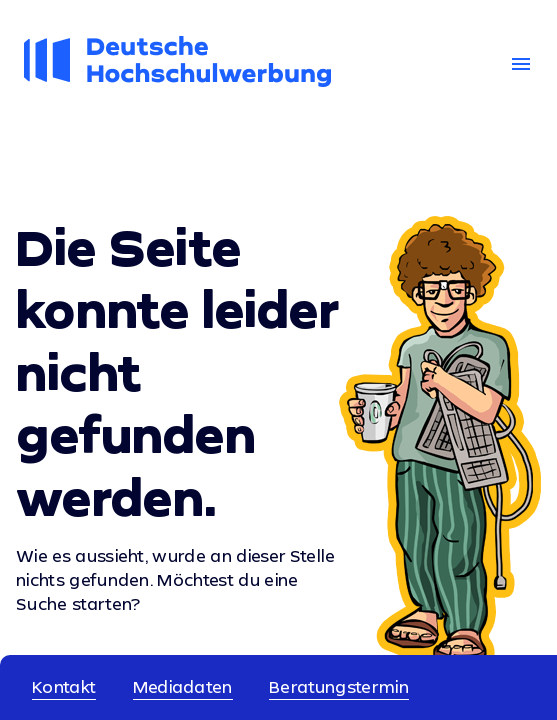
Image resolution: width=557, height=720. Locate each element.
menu (521, 64)
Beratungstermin (339, 686)
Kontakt (64, 686)
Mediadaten (183, 686)
